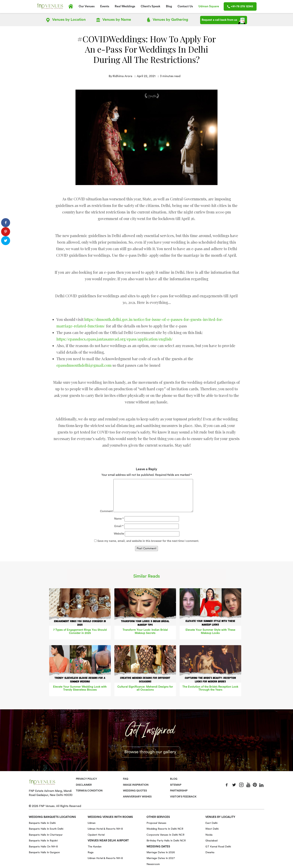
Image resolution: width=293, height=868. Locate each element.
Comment (106, 511)
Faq (126, 779)
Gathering (167, 20)
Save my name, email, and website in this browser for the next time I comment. (148, 541)
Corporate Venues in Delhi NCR (165, 835)
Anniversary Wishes (138, 797)
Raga (91, 852)
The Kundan (95, 846)
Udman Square (209, 6)
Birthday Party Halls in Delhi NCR (166, 841)
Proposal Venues (156, 823)
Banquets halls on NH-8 (43, 846)
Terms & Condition (90, 791)
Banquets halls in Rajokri (43, 841)
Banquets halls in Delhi (42, 823)
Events (105, 6)
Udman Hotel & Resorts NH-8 (105, 829)
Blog (169, 6)
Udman (92, 823)
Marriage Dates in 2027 (161, 858)
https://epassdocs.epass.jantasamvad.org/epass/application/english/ (115, 339)
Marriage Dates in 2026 (161, 852)
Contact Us (185, 6)
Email (119, 526)
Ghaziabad (211, 841)
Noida (209, 835)
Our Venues (87, 6)
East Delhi (211, 823)
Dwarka (210, 852)
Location (65, 20)
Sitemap (176, 785)
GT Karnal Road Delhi (218, 846)
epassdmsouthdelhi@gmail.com (84, 365)
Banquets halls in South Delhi (46, 829)
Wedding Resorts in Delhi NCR (165, 829)
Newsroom (153, 864)
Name (113, 20)
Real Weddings (125, 6)
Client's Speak (151, 6)
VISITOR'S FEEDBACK (184, 797)
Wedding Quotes (136, 791)
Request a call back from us (224, 21)
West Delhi (212, 829)
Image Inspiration (136, 785)
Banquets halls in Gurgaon (44, 852)
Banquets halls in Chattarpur (46, 835)
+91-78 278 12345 (240, 7)
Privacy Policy (87, 779)
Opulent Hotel (96, 835)
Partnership (179, 791)
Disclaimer (84, 785)
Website (119, 534)
